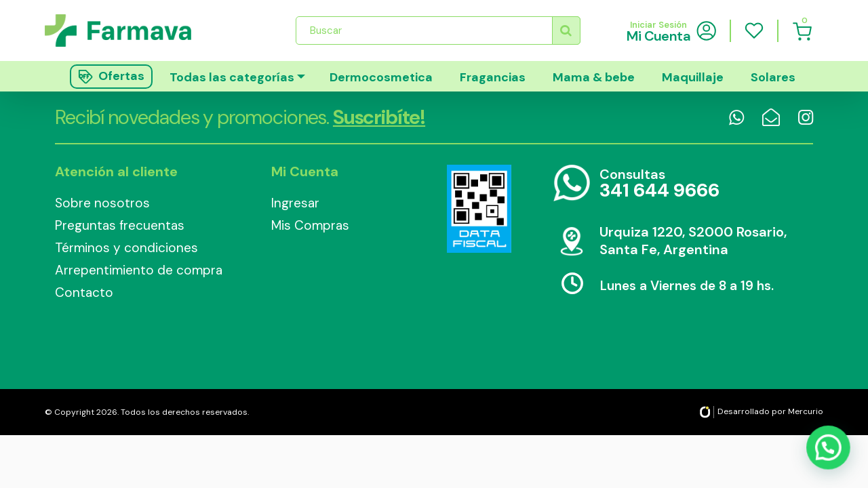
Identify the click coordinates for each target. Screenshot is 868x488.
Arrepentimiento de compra (139, 270)
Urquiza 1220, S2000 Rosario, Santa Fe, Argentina (693, 241)
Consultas (659, 184)
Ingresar (295, 203)
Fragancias (493, 77)
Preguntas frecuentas (120, 225)
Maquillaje (693, 77)
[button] (829, 449)
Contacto (84, 292)
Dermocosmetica (381, 77)
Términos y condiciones (126, 248)
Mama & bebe (594, 77)
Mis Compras (310, 225)
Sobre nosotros (102, 203)
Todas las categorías (232, 77)
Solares (773, 77)
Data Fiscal (479, 209)
